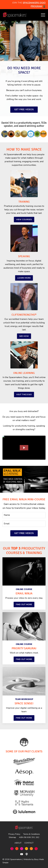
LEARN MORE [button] (24, 278)
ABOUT (18, 843)
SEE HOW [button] (24, 336)
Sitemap (12, 837)
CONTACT (29, 843)
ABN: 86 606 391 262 (29, 837)
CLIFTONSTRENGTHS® (24, 315)
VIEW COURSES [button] (24, 220)
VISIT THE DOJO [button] (24, 395)
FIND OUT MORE (24, 604)
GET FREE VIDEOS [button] (24, 109)
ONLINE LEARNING (24, 373)
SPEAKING (24, 256)
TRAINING (24, 202)
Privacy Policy (14, 834)
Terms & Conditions (32, 834)
